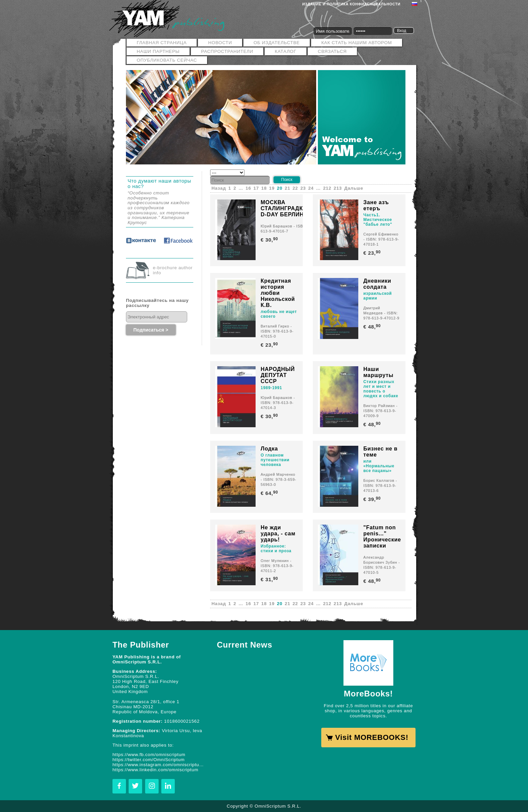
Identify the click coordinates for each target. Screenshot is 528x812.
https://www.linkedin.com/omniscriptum (155, 770)
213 (338, 188)
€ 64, (270, 493)
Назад (219, 188)
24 (311, 188)
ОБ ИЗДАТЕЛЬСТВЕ (277, 43)
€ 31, (270, 579)
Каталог (286, 51)
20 (279, 188)
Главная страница (162, 43)
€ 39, (373, 499)
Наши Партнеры (158, 51)
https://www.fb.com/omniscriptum (149, 755)
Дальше (354, 188)
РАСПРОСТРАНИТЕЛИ (227, 51)
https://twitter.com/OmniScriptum (148, 760)
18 (264, 188)
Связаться (332, 51)
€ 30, (270, 240)
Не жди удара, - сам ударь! (278, 534)
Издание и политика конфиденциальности (352, 4)
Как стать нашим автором (357, 43)
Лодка (269, 449)
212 (327, 188)
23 (303, 188)
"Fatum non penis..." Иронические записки (382, 537)
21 (288, 188)
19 (272, 188)
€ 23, (373, 253)
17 (256, 188)
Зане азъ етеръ (376, 205)
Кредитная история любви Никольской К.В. (278, 293)
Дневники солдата (377, 284)
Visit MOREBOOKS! (372, 737)
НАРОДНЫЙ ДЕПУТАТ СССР (278, 375)
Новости (220, 43)
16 (248, 188)
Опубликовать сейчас (167, 60)
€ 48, (373, 327)
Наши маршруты (378, 372)
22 (295, 188)
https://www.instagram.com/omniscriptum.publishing (160, 765)
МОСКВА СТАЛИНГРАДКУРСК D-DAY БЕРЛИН (289, 208)
